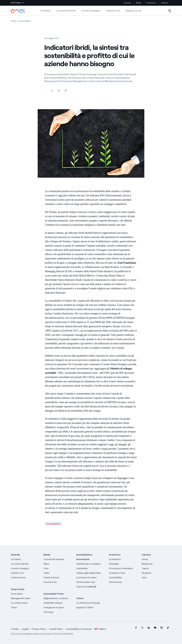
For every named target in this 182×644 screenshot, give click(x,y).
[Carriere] (156, 559)
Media (139, 3)
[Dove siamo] (26, 594)
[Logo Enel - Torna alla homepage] (18, 11)
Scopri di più (18, 589)
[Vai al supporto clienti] (91, 608)
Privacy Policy (39, 629)
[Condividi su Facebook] (45, 90)
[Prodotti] (26, 564)
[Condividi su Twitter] (52, 90)
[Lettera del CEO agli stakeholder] (91, 573)
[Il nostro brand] (58, 578)
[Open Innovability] (91, 587)
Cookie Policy (56, 629)
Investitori (151, 3)
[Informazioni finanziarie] (124, 568)
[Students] (156, 573)
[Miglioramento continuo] (58, 598)
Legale (25, 629)
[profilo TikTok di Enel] (168, 628)
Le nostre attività (66, 11)
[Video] (58, 573)
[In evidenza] (124, 559)
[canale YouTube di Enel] (155, 628)
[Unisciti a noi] (26, 573)
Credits (15, 629)
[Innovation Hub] (91, 582)
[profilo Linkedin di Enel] (149, 628)
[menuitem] (136, 628)
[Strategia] (124, 564)
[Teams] (156, 568)
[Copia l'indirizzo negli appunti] (66, 90)
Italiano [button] (101, 629)
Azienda (127, 3)
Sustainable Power (54, 594)
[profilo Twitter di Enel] (142, 628)
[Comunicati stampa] (58, 559)
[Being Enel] (156, 564)
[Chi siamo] (26, 559)
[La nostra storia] (26, 603)
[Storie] (26, 578)
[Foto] (58, 568)
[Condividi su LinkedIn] (59, 90)
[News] (58, 564)
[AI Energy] (58, 612)
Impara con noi (134, 11)
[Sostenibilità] (124, 578)
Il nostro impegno (91, 11)
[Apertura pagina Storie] (14, 21)
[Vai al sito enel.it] (91, 603)
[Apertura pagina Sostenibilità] (25, 21)
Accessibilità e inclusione (79, 629)
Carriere (165, 3)
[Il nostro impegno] (26, 568)
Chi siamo (46, 11)
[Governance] (124, 582)
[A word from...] (58, 582)
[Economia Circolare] (91, 578)
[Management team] (26, 598)
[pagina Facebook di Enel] (136, 628)
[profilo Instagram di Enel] (161, 628)
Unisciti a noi (113, 11)
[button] (17, 3)
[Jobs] (156, 578)
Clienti (80, 598)
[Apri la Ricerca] (170, 11)
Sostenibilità (53, 524)
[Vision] (26, 608)
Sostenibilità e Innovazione (84, 557)
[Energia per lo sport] (58, 608)
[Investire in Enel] (124, 573)
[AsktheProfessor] (58, 603)
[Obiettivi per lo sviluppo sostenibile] (91, 566)
